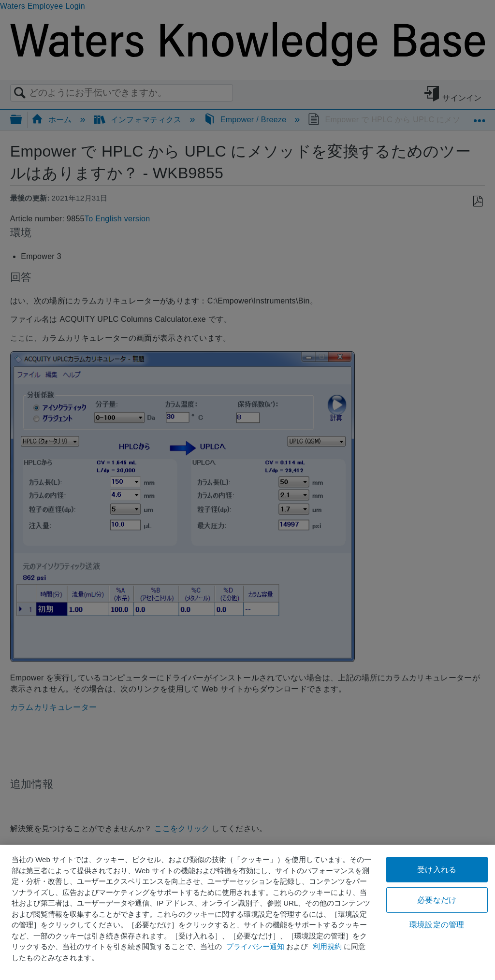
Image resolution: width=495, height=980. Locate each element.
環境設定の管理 (437, 925)
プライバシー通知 (255, 946)
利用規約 (327, 946)
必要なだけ (437, 900)
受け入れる (437, 870)
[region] (247, 912)
